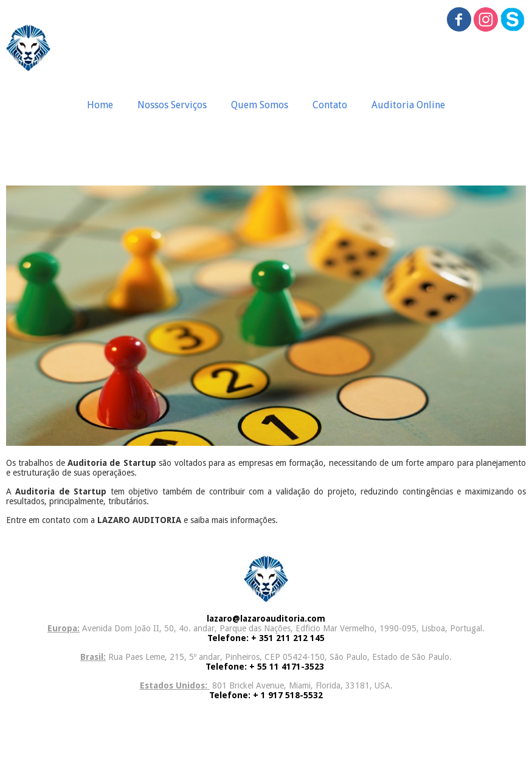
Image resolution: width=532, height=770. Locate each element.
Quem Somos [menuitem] (260, 105)
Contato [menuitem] (330, 105)
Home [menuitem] (100, 105)
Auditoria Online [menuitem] (408, 105)
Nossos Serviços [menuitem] (172, 105)
